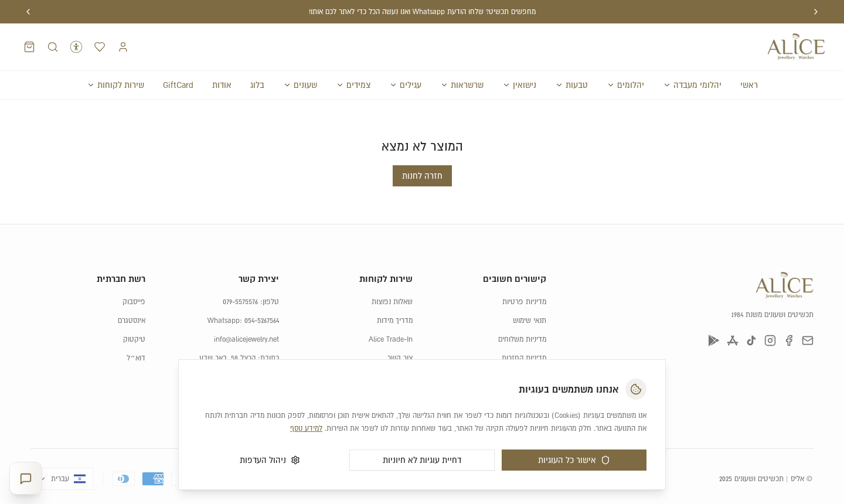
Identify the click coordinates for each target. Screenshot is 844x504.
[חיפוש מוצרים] (53, 47)
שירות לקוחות (115, 85)
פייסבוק (134, 278)
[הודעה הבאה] (28, 12)
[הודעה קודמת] (816, 12)
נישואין (519, 85)
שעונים (300, 85)
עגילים (405, 85)
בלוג (257, 85)
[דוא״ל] (808, 317)
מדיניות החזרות (524, 335)
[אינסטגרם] (770, 317)
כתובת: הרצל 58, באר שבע (239, 335)
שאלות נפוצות (392, 278)
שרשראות (462, 85)
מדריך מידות (395, 297)
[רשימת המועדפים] (100, 47)
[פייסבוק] (789, 317)
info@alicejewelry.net (246, 316)
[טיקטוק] (751, 317)
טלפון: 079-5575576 (251, 278)
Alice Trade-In (391, 316)
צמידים (353, 85)
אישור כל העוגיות (574, 460)
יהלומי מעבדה (692, 85)
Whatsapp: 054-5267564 (243, 297)
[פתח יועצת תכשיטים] (26, 479)
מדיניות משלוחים (522, 316)
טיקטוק (134, 316)
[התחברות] (123, 47)
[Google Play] (714, 317)
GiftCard (178, 85)
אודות (222, 85)
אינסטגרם (132, 297)
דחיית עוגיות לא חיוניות (422, 460)
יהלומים (625, 85)
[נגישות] (76, 47)
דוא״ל (136, 335)
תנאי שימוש (530, 297)
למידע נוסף (306, 428)
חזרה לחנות (422, 152)
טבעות (571, 85)
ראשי (749, 85)
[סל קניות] (29, 47)
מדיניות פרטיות (524, 278)
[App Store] (733, 317)
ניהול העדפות (270, 460)
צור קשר (400, 335)
